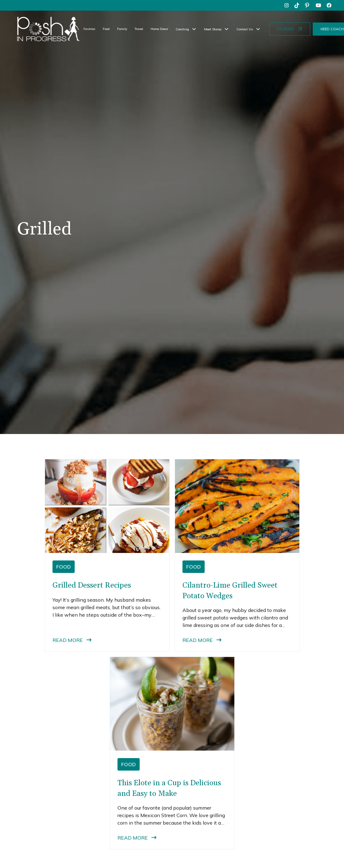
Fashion (89, 29)
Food (106, 29)
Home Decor (159, 29)
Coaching (182, 29)
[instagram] (287, 5)
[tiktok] (297, 5)
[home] (48, 29)
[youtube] (318, 5)
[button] (186, 29)
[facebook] (329, 5)
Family (122, 29)
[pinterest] (308, 5)
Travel (139, 29)
